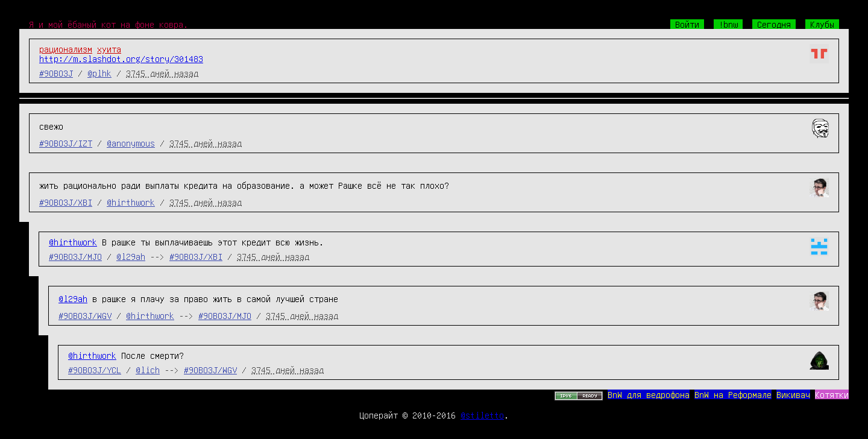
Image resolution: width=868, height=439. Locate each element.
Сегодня (774, 24)
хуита (109, 49)
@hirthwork (131, 202)
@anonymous (131, 143)
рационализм (66, 49)
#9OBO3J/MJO (75, 256)
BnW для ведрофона (649, 394)
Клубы (822, 24)
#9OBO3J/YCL (95, 370)
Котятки (832, 394)
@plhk (99, 73)
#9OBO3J (56, 73)
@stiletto (482, 415)
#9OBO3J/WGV (85, 315)
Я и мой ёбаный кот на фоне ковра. (108, 24)
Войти (687, 24)
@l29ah (131, 256)
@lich (148, 370)
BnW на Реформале (733, 394)
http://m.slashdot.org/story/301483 (121, 58)
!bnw (728, 24)
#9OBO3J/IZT (66, 143)
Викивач (793, 394)
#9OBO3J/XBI (66, 202)
